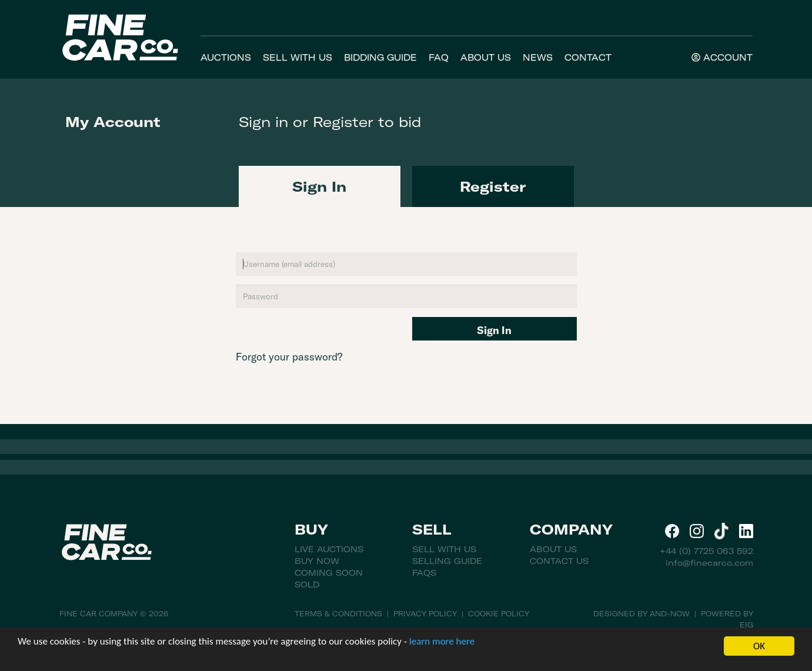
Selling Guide (447, 561)
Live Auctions (329, 549)
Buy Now (317, 561)
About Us (486, 57)
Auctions (226, 57)
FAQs (424, 573)
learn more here (442, 641)
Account (722, 57)
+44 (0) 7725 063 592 (706, 551)
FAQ (439, 57)
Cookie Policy (499, 614)
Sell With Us (298, 57)
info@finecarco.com (709, 563)
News (538, 57)
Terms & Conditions (338, 614)
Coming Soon (329, 573)
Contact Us (559, 561)
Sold (307, 585)
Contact (588, 57)
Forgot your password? (289, 357)
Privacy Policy (425, 614)
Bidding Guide (380, 57)
